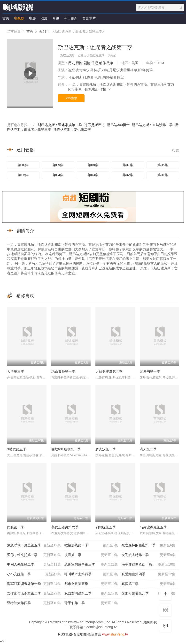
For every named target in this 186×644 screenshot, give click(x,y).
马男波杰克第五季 (153, 527)
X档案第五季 (17, 449)
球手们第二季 (91, 603)
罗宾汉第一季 (106, 449)
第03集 (93, 175)
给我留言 (94, 634)
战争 (110, 63)
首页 (6, 18)
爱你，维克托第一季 (34, 555)
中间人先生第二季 (34, 565)
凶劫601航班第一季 (66, 449)
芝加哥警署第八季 (148, 593)
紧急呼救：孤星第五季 (34, 545)
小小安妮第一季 (34, 574)
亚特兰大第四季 (34, 603)
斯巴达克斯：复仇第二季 (72, 129)
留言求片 (89, 18)
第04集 (58, 175)
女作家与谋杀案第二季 (34, 593)
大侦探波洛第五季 (109, 371)
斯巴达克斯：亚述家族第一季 (60, 125)
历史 (71, 63)
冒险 (79, 63)
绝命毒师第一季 (63, 371)
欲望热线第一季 (91, 545)
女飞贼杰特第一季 (148, 555)
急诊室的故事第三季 (91, 565)
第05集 (23, 175)
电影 (32, 18)
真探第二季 (148, 584)
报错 (176, 150)
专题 (56, 18)
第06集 (163, 165)
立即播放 (71, 98)
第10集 (23, 165)
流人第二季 (148, 449)
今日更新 (71, 18)
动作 (102, 63)
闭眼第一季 (15, 527)
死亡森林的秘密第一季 (148, 545)
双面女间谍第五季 (91, 593)
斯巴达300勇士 (118, 125)
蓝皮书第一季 (150, 371)
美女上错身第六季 (65, 527)
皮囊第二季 (91, 555)
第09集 (58, 165)
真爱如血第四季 (148, 574)
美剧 (42, 31)
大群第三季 (15, 371)
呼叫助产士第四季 (91, 574)
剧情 (87, 63)
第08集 (93, 165)
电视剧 (19, 18)
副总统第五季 (106, 527)
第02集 (128, 175)
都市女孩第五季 (91, 584)
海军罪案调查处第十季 (34, 584)
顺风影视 (150, 622)
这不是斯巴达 (94, 125)
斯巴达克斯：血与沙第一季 (152, 125)
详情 (105, 89)
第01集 (163, 175)
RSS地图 (65, 634)
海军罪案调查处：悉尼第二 (148, 565)
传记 (95, 63)
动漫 (44, 18)
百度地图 (80, 634)
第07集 (128, 165)
